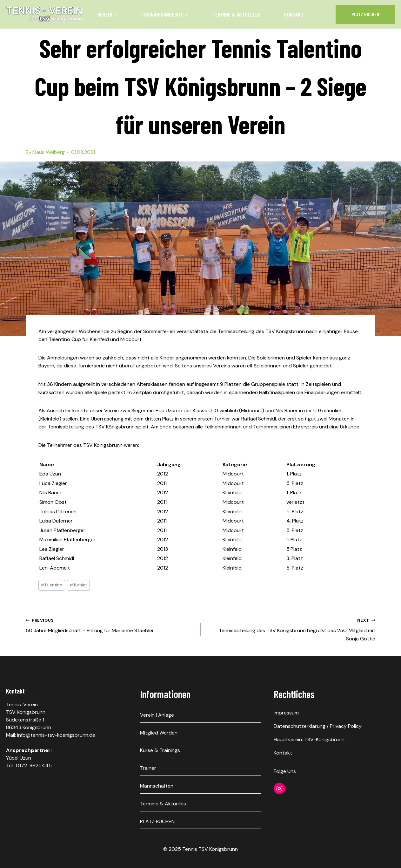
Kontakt (294, 14)
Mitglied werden (159, 733)
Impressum (286, 713)
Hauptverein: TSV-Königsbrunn (309, 739)
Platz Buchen (365, 14)
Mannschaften (157, 786)
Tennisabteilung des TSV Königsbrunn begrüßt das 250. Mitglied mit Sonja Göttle (291, 629)
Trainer (148, 768)
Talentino (52, 585)
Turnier (78, 585)
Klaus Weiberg (49, 152)
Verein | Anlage (157, 715)
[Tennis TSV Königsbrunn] (44, 14)
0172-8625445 (34, 765)
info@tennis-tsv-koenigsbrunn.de (56, 735)
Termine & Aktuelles (237, 14)
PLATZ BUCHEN (157, 821)
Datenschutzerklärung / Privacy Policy (318, 726)
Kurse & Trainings (160, 750)
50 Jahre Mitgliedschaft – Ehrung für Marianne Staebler (111, 625)
